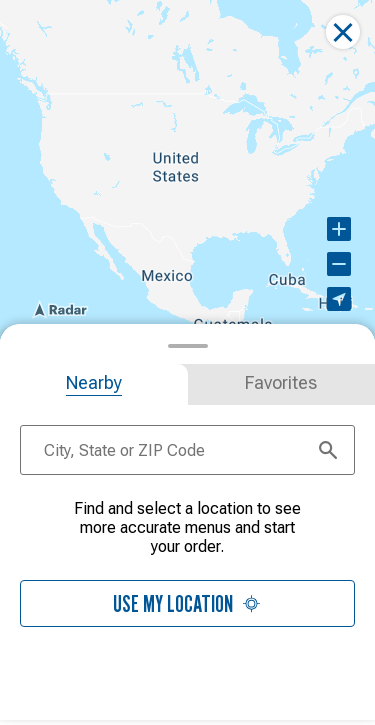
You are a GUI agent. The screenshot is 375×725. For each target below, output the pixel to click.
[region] (187, 169)
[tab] (94, 384)
